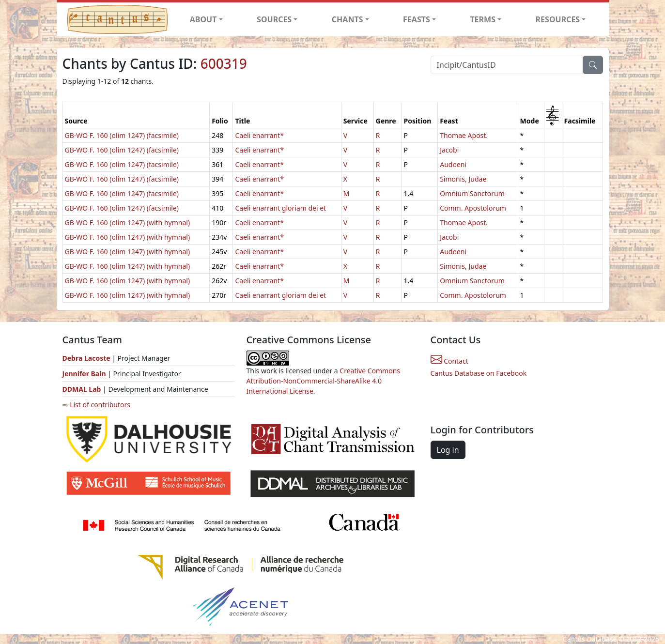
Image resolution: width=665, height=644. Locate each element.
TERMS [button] (483, 19)
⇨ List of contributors (96, 405)
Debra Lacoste (86, 358)
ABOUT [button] (203, 19)
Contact (449, 361)
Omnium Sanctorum (472, 193)
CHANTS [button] (348, 19)
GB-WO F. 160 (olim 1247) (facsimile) (122, 135)
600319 (224, 63)
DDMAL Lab (82, 389)
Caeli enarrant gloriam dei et (280, 208)
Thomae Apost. (464, 135)
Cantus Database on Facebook (479, 373)
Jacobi (449, 150)
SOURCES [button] (274, 19)
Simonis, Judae (463, 179)
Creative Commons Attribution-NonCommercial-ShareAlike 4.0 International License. (324, 381)
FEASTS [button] (417, 19)
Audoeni (453, 164)
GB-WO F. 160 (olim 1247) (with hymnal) (128, 222)
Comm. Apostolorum (473, 208)
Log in (448, 450)
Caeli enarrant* (259, 135)
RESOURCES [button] (558, 19)
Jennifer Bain (85, 374)
